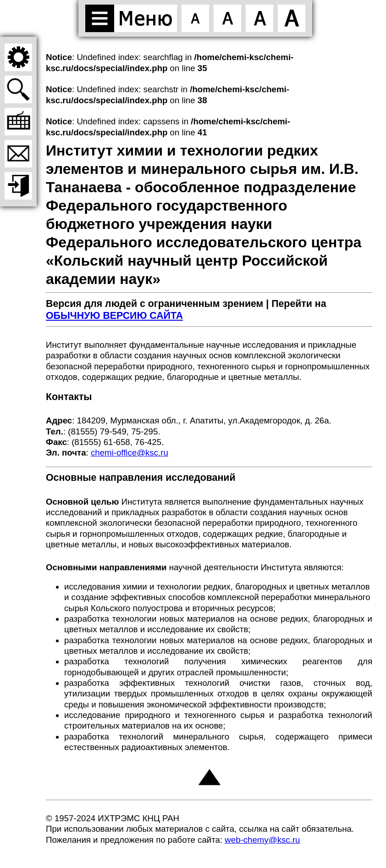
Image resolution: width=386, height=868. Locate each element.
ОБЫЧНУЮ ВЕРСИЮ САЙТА (114, 316)
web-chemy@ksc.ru (262, 840)
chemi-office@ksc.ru (130, 453)
